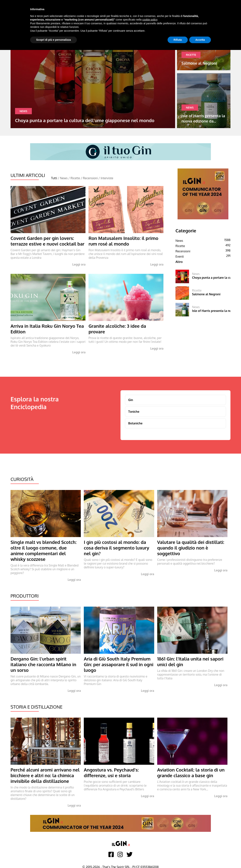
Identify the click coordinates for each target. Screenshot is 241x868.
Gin (131, 400)
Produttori (25, 596)
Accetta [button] (200, 40)
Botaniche (135, 423)
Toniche (134, 412)
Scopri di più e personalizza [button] (53, 40)
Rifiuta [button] (178, 40)
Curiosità (22, 479)
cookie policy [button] (150, 20)
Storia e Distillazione (37, 707)
